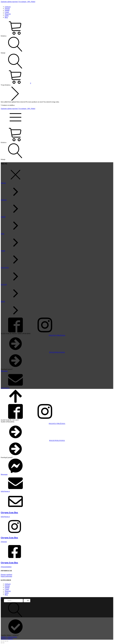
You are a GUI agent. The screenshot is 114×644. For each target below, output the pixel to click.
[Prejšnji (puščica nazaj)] (2, 643)
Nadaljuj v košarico (7, 639)
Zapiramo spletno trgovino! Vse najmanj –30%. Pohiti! (18, 2)
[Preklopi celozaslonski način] (4, 641)
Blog (6, 17)
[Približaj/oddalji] (2, 641)
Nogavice (8, 14)
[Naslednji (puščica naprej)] (4, 643)
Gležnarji (8, 7)
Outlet (7, 16)
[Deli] (5, 641)
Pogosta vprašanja (6, 575)
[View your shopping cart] (16, 83)
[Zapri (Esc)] (7, 641)
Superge (7, 9)
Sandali (7, 10)
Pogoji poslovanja (6, 576)
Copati (7, 12)
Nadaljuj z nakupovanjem (9, 637)
